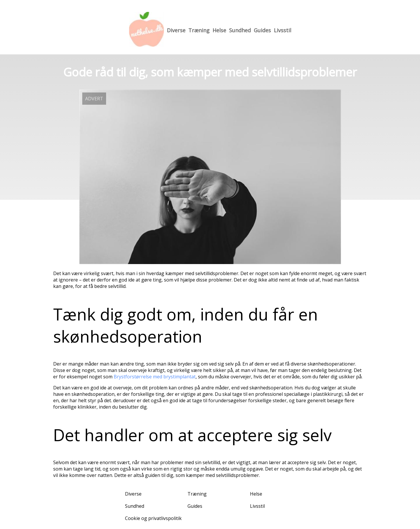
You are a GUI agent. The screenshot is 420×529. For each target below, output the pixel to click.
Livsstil (283, 30)
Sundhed (240, 30)
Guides (262, 30)
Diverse (176, 30)
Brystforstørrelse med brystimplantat (155, 377)
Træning (199, 30)
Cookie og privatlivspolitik (153, 518)
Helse (219, 30)
